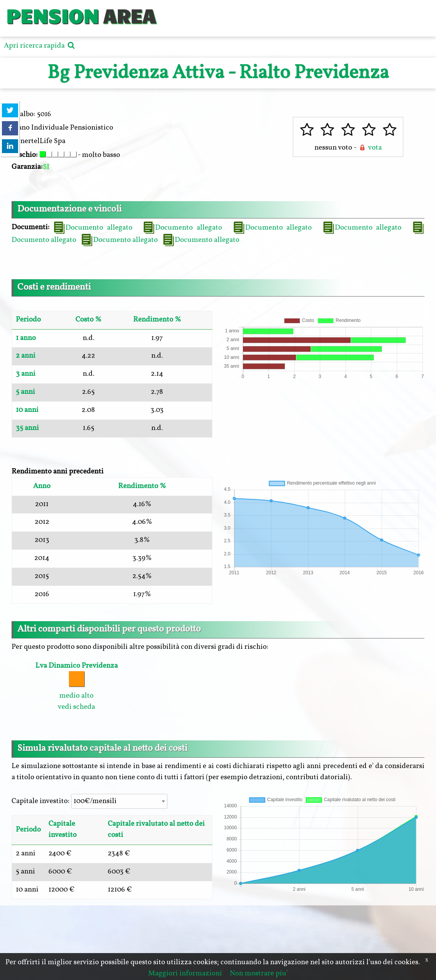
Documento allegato (93, 228)
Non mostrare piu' (259, 973)
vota (370, 148)
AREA (129, 15)
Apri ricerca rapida (40, 46)
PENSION (52, 15)
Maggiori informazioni (185, 973)
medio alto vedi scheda (77, 686)
